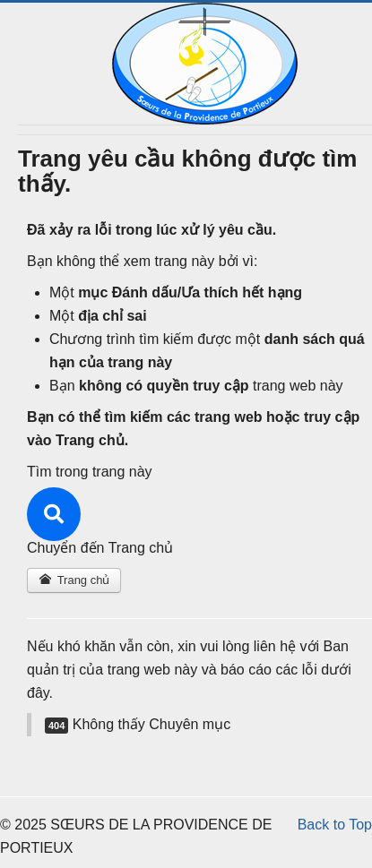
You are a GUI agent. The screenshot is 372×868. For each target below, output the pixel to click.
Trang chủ (74, 580)
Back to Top (335, 825)
